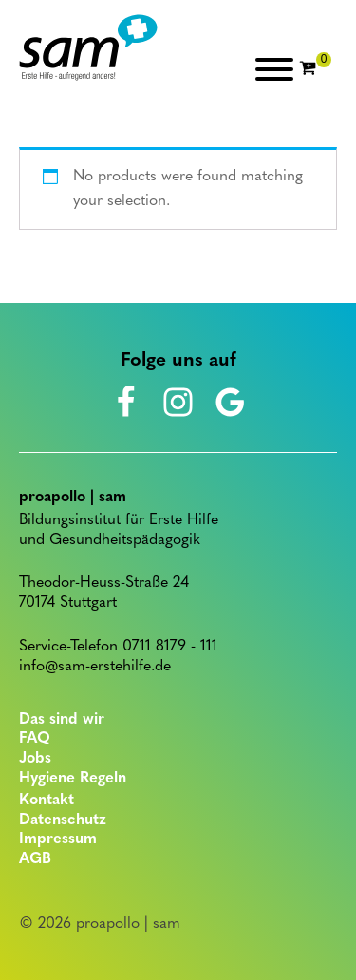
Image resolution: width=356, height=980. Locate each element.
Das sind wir (62, 720)
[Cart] (315, 69)
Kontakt (47, 801)
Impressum (58, 839)
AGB (35, 859)
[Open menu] (274, 69)
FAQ (35, 739)
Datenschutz (63, 820)
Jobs (35, 759)
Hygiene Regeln (73, 779)
